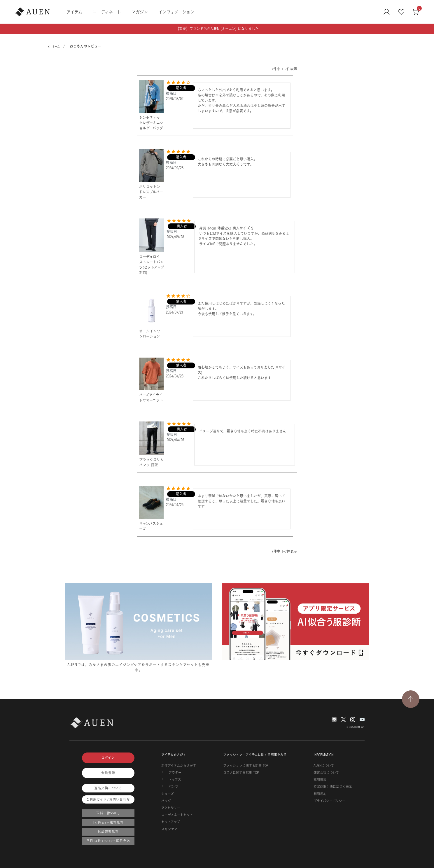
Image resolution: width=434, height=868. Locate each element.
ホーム (55, 47)
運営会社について (326, 773)
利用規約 (320, 794)
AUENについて (324, 766)
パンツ (173, 787)
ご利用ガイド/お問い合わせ (108, 799)
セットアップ (171, 822)
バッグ (166, 801)
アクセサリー (171, 808)
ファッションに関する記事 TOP (246, 766)
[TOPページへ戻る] (411, 699)
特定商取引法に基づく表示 (333, 787)
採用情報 (320, 780)
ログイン (108, 758)
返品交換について (108, 788)
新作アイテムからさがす (179, 766)
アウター (175, 773)
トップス (175, 780)
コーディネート (107, 12)
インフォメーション (176, 12)
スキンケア (169, 829)
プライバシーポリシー (329, 801)
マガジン (140, 12)
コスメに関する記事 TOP (241, 773)
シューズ (168, 794)
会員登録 (108, 773)
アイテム (74, 12)
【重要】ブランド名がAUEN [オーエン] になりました (217, 29)
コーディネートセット (177, 815)
